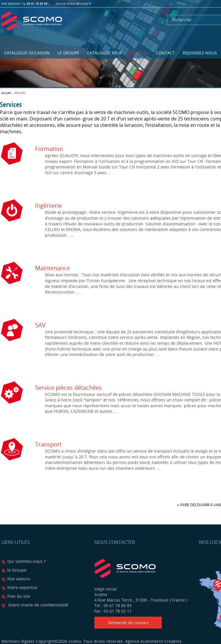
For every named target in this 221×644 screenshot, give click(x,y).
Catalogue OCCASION (27, 53)
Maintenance (53, 268)
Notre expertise (22, 587)
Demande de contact (128, 623)
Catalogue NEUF (105, 53)
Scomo (32, 21)
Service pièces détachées (69, 388)
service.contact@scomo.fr (73, 4)
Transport (48, 444)
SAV (40, 325)
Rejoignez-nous (200, 53)
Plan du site (19, 596)
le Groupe (17, 570)
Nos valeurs (19, 579)
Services (139, 53)
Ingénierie (48, 206)
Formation (49, 149)
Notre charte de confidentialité (38, 605)
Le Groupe (68, 53)
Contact (165, 53)
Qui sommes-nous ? (26, 561)
